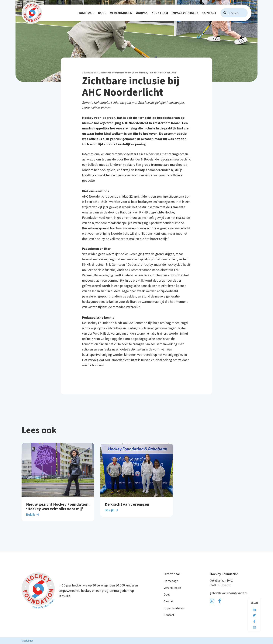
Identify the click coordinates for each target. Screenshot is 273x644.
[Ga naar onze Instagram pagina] (212, 601)
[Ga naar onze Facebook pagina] (220, 601)
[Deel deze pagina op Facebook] (254, 620)
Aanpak (142, 13)
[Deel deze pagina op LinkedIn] (254, 608)
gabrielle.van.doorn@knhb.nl (229, 593)
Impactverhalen (185, 13)
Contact (209, 13)
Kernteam (160, 13)
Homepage (86, 13)
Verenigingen (121, 13)
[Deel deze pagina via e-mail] (254, 626)
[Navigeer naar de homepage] (32, 13)
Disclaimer (27, 641)
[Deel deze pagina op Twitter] (254, 614)
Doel (102, 13)
